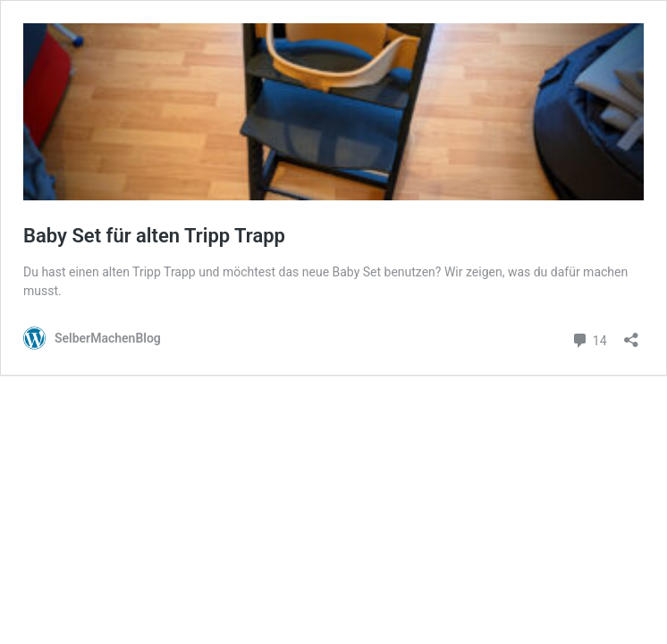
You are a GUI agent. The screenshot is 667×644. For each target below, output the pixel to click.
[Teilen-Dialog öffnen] (631, 334)
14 (589, 339)
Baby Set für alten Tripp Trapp (154, 236)
